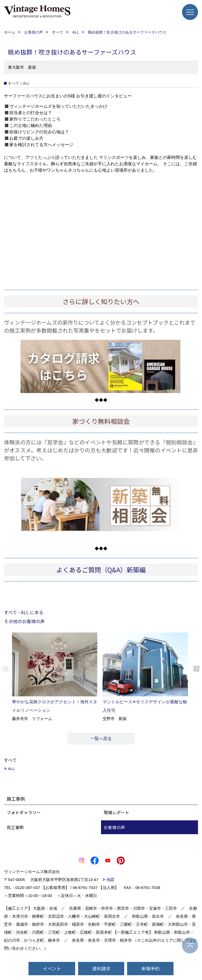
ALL (12, 769)
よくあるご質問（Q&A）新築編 (101, 570)
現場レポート (116, 812)
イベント (52, 968)
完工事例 (15, 827)
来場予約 (150, 968)
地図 (110, 880)
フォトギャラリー (24, 812)
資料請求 (101, 968)
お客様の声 (114, 827)
